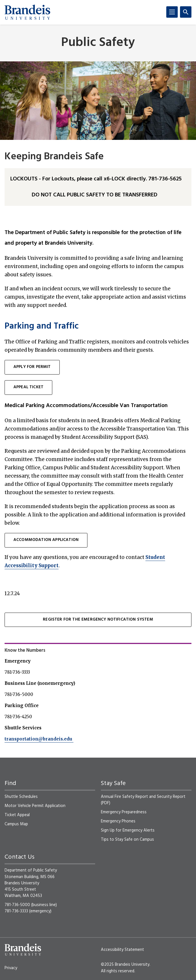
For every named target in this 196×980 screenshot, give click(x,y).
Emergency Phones (118, 821)
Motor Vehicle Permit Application (35, 806)
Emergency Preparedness (124, 812)
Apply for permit (32, 367)
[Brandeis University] (27, 12)
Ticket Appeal (17, 815)
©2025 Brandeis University (125, 965)
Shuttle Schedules (21, 797)
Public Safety (98, 43)
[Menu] (172, 12)
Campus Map (16, 824)
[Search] (186, 12)
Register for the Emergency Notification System (98, 620)
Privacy (11, 968)
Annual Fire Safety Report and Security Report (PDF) (143, 800)
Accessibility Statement (122, 950)
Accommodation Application (46, 540)
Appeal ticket (28, 387)
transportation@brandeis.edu (39, 739)
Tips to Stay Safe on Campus (127, 840)
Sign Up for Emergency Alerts (128, 830)
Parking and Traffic (42, 327)
